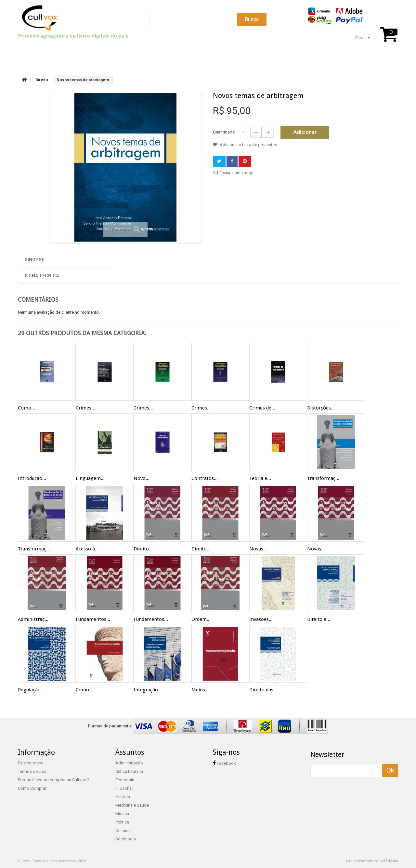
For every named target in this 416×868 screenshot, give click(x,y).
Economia (125, 780)
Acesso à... (87, 549)
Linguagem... (90, 478)
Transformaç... (323, 478)
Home (27, 54)
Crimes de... (262, 408)
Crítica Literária (129, 771)
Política (122, 822)
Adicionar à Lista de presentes (248, 145)
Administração (129, 763)
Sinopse (34, 260)
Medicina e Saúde (132, 805)
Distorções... (321, 408)
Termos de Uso (32, 771)
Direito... (143, 549)
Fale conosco (31, 763)
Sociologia (126, 839)
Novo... (142, 478)
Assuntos (94, 54)
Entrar (361, 38)
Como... (26, 408)
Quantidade (224, 132)
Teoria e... (260, 478)
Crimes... (85, 408)
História (123, 797)
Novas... (258, 549)
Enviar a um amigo (236, 173)
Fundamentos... (93, 619)
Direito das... (263, 690)
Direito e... (319, 619)
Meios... (200, 690)
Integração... (148, 690)
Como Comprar (32, 788)
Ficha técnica (42, 276)
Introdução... (32, 478)
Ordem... (201, 619)
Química (123, 830)
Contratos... (205, 478)
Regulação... (31, 690)
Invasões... (261, 619)
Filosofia (123, 788)
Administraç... (33, 619)
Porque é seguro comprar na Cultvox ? (53, 780)
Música (122, 814)
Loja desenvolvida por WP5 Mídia (372, 861)
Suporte (58, 54)
